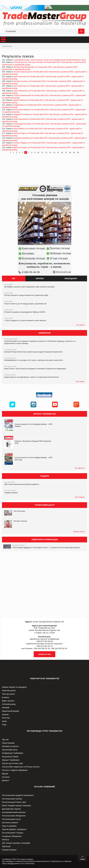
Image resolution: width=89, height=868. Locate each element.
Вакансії (5, 780)
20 (78, 152)
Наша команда (8, 743)
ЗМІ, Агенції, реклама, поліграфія (16, 843)
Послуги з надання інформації (15, 770)
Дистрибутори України (11, 809)
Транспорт (6, 846)
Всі (14, 278)
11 (42, 152)
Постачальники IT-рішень (13, 833)
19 (74, 152)
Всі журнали (80, 468)
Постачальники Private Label (14, 802)
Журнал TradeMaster (11, 760)
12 (46, 152)
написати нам (45, 654)
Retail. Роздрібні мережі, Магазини (16, 806)
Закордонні (71, 278)
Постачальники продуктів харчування (18, 795)
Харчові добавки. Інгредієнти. (14, 829)
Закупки (5, 714)
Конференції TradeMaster (13, 753)
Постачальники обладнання (14, 816)
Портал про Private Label (12, 763)
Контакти (6, 777)
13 (50, 152)
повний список (79, 532)
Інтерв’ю (6, 697)
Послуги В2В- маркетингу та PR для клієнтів (21, 767)
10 (38, 152)
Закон (4, 721)
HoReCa (5, 840)
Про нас (5, 740)
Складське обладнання (12, 836)
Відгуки (5, 774)
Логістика (6, 718)
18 (70, 152)
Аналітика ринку (9, 690)
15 (58, 152)
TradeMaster (7, 46)
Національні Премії (10, 757)
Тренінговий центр (10, 750)
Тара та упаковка (9, 826)
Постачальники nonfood (12, 799)
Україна (40, 278)
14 (54, 152)
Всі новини (80, 381)
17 (66, 152)
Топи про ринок (8, 694)
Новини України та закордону (14, 687)
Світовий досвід (9, 704)
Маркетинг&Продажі (10, 711)
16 (62, 152)
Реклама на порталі (10, 746)
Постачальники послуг (11, 819)
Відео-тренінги (8, 701)
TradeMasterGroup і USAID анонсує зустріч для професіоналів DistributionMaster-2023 (50, 60)
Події (4, 725)
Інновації (6, 708)
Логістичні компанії (10, 823)
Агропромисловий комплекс (14, 812)
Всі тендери (80, 497)
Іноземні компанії (9, 850)
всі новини (80, 325)
